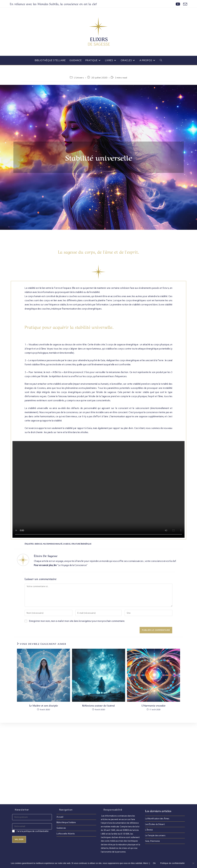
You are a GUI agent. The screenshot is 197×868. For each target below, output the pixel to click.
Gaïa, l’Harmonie (152, 841)
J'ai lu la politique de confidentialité (33, 831)
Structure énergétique (81, 544)
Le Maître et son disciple (44, 705)
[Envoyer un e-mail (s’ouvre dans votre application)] (184, 4)
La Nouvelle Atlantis (66, 834)
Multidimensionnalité (53, 544)
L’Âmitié (149, 830)
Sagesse (67, 544)
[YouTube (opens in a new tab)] (178, 4)
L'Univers (79, 78)
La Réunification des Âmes (157, 819)
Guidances (61, 828)
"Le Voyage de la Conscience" (72, 565)
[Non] (193, 863)
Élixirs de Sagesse (46, 556)
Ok (154, 863)
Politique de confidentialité (172, 863)
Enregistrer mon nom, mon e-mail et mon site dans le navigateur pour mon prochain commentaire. (77, 621)
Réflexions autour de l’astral (98, 705)
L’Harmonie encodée (153, 705)
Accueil (60, 817)
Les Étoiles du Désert (155, 824)
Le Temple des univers (155, 835)
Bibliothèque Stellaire (66, 822)
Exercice (38, 544)
